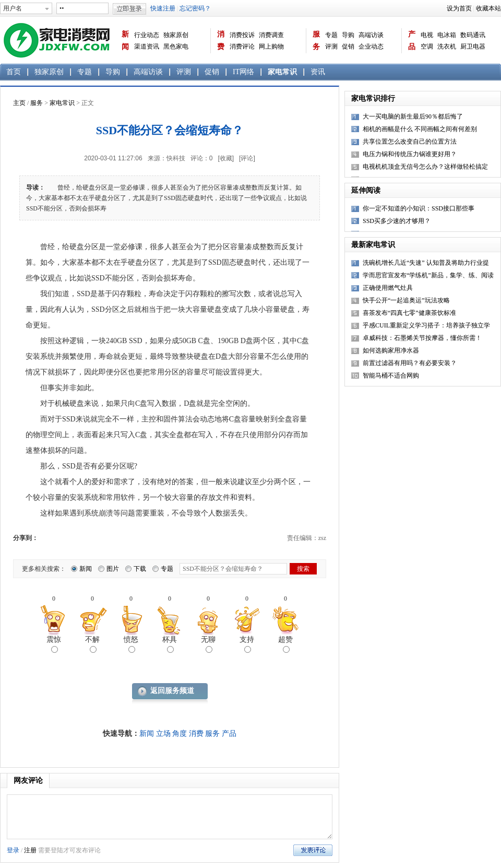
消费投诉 (242, 35)
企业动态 (371, 46)
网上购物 (271, 46)
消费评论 (242, 46)
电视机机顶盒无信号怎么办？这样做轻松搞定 (425, 167)
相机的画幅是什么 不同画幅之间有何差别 (420, 129)
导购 (348, 35)
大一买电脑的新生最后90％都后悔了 (413, 116)
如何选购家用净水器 (391, 350)
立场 (163, 734)
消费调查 (271, 35)
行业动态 (147, 35)
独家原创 (176, 35)
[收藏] (226, 158)
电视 (427, 35)
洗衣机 (447, 46)
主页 (19, 103)
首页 (14, 72)
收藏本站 (488, 8)
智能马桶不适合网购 (391, 376)
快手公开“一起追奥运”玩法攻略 (406, 300)
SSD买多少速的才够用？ (397, 221)
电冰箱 (447, 35)
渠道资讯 (147, 46)
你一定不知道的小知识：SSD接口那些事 (419, 208)
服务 (316, 40)
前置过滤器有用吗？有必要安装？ (410, 363)
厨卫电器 (473, 46)
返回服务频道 (172, 691)
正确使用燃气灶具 (388, 288)
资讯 (318, 72)
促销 (348, 46)
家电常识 (282, 72)
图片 (113, 569)
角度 (180, 734)
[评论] (247, 158)
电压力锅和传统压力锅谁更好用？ (410, 154)
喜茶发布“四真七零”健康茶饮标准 (409, 313)
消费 (221, 40)
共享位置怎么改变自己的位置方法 (410, 142)
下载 (140, 569)
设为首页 (459, 8)
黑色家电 (176, 46)
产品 (412, 40)
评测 (331, 46)
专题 (331, 35)
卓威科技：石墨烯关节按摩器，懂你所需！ (422, 338)
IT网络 (243, 72)
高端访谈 (371, 35)
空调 (427, 46)
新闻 (125, 40)
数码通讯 (473, 35)
